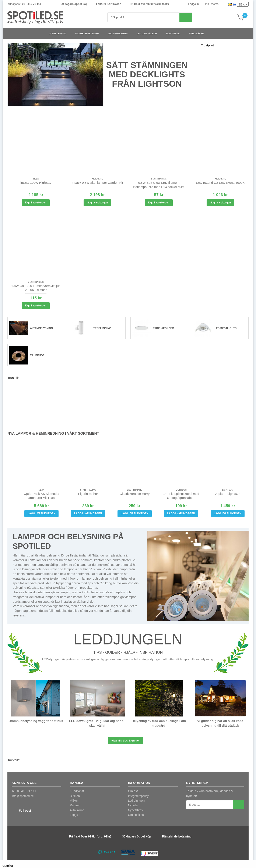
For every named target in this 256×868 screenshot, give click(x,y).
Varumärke (198, 33)
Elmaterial (175, 33)
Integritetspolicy (138, 796)
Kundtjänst (77, 791)
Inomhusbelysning (89, 33)
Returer (75, 805)
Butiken (75, 796)
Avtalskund (77, 810)
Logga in (193, 4)
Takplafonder (163, 328)
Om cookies (136, 815)
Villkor (74, 801)
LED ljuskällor (148, 33)
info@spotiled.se (23, 796)
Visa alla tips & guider (126, 741)
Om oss (133, 791)
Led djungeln (137, 801)
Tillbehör (37, 355)
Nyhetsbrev (136, 810)
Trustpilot (207, 45)
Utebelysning (59, 33)
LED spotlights (120, 33)
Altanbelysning (42, 328)
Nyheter (133, 805)
